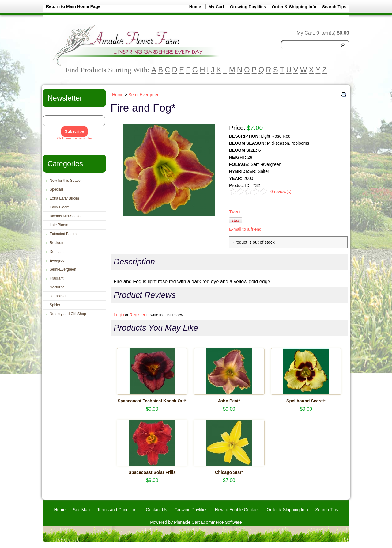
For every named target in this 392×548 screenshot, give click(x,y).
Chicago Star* (229, 472)
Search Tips (334, 7)
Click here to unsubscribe (74, 138)
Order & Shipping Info (294, 7)
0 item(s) (326, 33)
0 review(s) (281, 192)
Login (119, 315)
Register (138, 315)
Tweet (235, 212)
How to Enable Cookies (237, 510)
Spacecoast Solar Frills (152, 472)
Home (195, 7)
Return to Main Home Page (73, 6)
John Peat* (229, 401)
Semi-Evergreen (144, 95)
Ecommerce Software (221, 522)
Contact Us (156, 510)
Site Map (81, 510)
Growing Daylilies (248, 7)
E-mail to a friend (245, 229)
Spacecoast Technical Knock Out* (152, 401)
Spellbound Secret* (306, 401)
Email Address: (56, 113)
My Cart (216, 7)
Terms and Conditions (118, 510)
